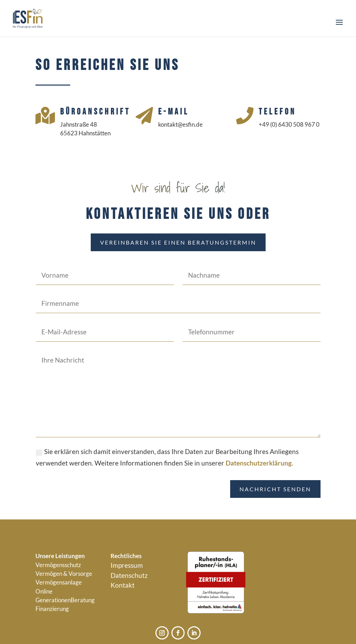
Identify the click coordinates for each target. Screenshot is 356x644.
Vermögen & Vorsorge (64, 574)
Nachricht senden (275, 489)
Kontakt (123, 585)
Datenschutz (129, 575)
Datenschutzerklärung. (259, 463)
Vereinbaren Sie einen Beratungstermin (178, 242)
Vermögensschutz (58, 565)
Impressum (127, 565)
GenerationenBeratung (65, 600)
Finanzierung (52, 609)
